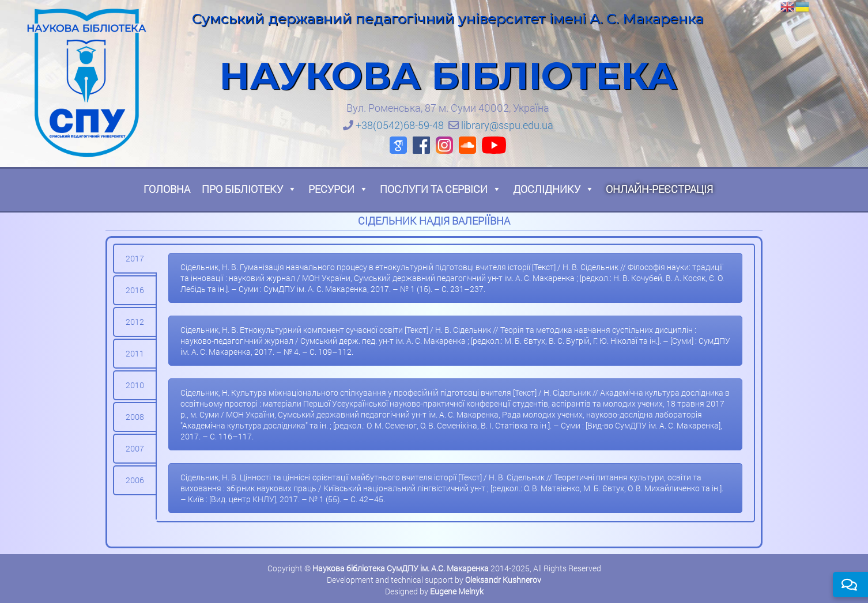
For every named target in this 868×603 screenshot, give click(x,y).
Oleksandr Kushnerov (503, 580)
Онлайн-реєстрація (659, 189)
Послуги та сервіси (441, 189)
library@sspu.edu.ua (507, 125)
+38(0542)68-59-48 (400, 125)
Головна (167, 189)
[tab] (135, 259)
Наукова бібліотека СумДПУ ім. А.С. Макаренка (401, 568)
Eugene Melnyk (457, 591)
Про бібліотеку (249, 189)
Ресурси (338, 189)
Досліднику (554, 189)
